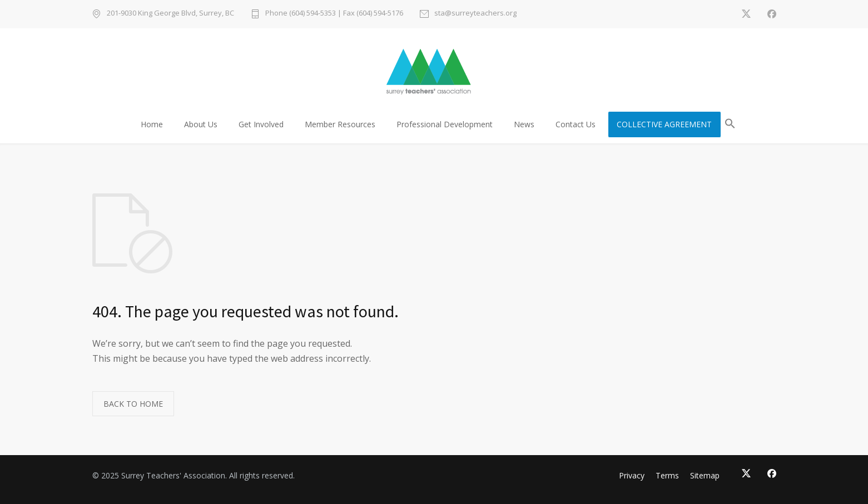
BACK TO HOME (133, 404)
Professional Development (445, 124)
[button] (730, 125)
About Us (201, 124)
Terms (667, 475)
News (524, 124)
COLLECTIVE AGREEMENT (664, 124)
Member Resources (340, 124)
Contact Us (576, 124)
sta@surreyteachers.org (475, 14)
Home (152, 124)
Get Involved (261, 124)
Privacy (632, 475)
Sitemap (705, 475)
